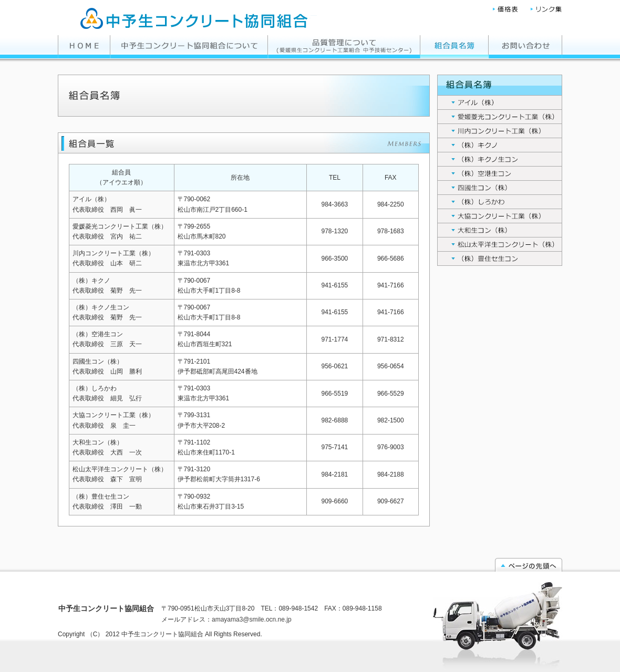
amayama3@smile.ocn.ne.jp (252, 619)
